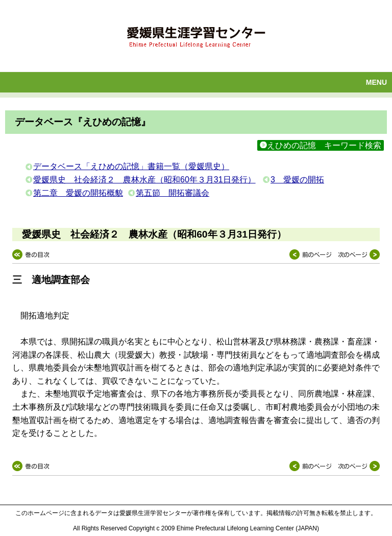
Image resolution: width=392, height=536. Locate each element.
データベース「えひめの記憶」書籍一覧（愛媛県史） (131, 166)
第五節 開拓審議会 (173, 193)
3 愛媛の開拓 (297, 180)
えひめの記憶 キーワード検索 (321, 145)
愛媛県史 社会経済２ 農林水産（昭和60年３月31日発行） (144, 180)
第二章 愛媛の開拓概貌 (78, 193)
